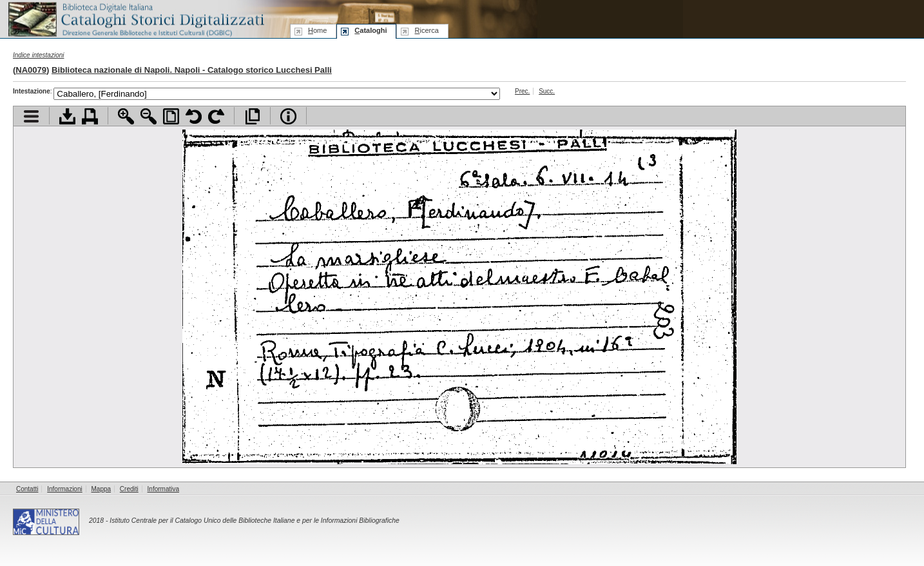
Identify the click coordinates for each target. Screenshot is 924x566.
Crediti (129, 489)
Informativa (163, 489)
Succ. (547, 91)
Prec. (522, 91)
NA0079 (31, 70)
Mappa (101, 489)
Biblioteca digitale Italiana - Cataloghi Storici (135, 18)
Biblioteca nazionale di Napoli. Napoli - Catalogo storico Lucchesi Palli (192, 70)
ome (317, 30)
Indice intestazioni (39, 55)
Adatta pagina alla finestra (171, 116)
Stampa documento (90, 116)
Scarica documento (67, 116)
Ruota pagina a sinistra (194, 116)
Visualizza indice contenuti (31, 116)
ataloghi (371, 30)
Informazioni (64, 489)
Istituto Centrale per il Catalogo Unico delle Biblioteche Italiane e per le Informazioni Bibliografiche (254, 521)
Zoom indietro (149, 116)
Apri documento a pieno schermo (252, 116)
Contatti (27, 489)
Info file (288, 116)
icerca (426, 30)
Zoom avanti (126, 116)
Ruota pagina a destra (216, 116)
